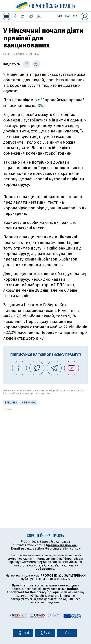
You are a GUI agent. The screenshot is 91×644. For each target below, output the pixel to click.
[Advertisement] (45, 456)
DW (40, 106)
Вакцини (11, 403)
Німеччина (29, 403)
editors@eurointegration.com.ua (57, 549)
